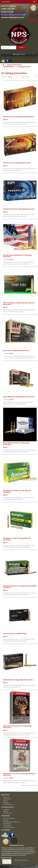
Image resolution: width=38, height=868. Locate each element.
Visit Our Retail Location (21, 860)
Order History (7, 799)
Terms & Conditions (9, 827)
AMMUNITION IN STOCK (14, 65)
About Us (6, 820)
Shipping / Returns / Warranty (11, 822)
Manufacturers (7, 813)
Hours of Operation (9, 818)
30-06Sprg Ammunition (24, 67)
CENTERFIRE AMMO (8, 67)
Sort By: (4, 77)
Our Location (7, 825)
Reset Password (8, 804)
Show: (23, 77)
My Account (6, 797)
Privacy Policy (7, 824)
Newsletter (6, 803)
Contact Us (6, 809)
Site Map (6, 811)
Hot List (5, 801)
